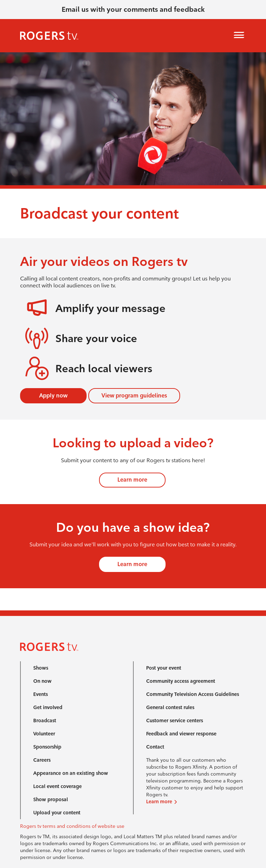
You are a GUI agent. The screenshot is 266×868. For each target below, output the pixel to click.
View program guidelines (134, 396)
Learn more (132, 480)
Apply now (53, 396)
